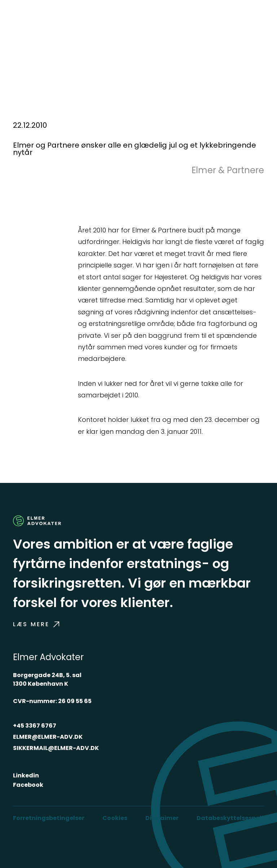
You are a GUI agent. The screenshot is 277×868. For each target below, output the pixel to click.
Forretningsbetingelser (49, 818)
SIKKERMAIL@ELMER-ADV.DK (56, 748)
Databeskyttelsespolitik (234, 818)
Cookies (115, 818)
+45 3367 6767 (35, 726)
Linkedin (26, 775)
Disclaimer (162, 818)
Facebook (28, 785)
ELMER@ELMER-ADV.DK (48, 737)
